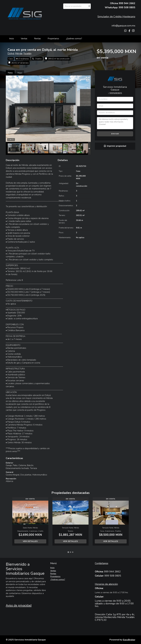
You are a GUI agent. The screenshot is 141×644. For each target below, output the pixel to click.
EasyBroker (129, 640)
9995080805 (116, 93)
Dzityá (11, 54)
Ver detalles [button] (30, 541)
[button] (9, 523)
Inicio (12, 39)
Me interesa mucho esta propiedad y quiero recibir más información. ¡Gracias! (115, 123)
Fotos (10, 73)
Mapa (20, 73)
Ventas (24, 39)
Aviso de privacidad (19, 605)
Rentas (37, 39)
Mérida (19, 54)
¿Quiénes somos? (74, 39)
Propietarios (53, 39)
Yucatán (27, 54)
